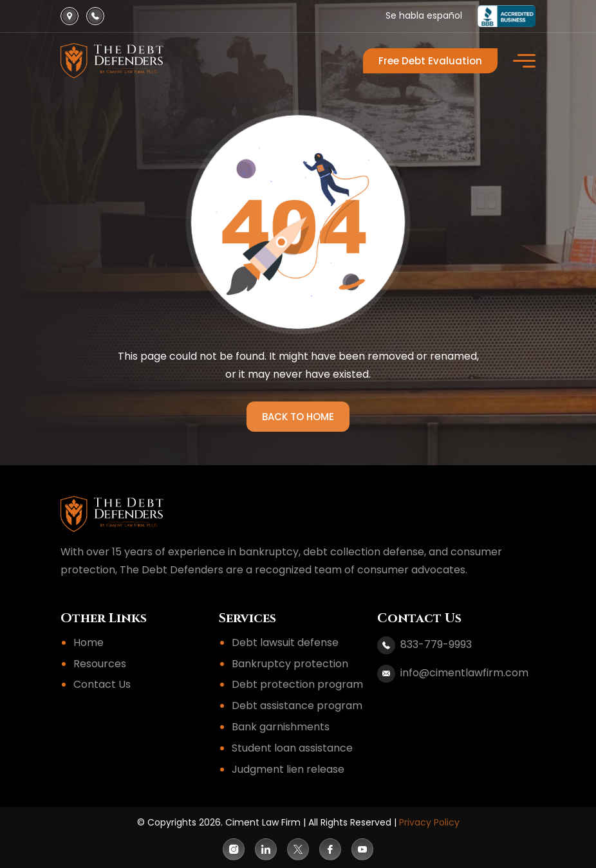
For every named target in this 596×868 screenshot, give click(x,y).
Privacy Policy (429, 822)
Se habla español (424, 15)
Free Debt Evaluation (430, 61)
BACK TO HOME (298, 417)
